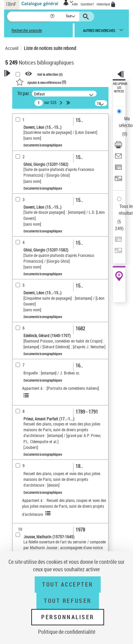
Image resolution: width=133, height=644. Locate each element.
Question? (87, 4)
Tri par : (24, 93)
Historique (104, 4)
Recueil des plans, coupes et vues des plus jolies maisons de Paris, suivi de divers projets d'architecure (64, 507)
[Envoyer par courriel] (118, 158)
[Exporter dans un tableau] (118, 169)
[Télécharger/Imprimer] (118, 147)
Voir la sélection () (50, 74)
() (41, 82)
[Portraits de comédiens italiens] (73, 388)
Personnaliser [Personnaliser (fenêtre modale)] (68, 617)
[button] (53, 16)
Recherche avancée (27, 30)
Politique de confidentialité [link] (67, 632)
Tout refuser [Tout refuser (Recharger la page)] (68, 601)
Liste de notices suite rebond (50, 48)
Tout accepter (68, 585)
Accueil (12, 48)
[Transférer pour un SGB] (118, 181)
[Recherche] (28, 16)
